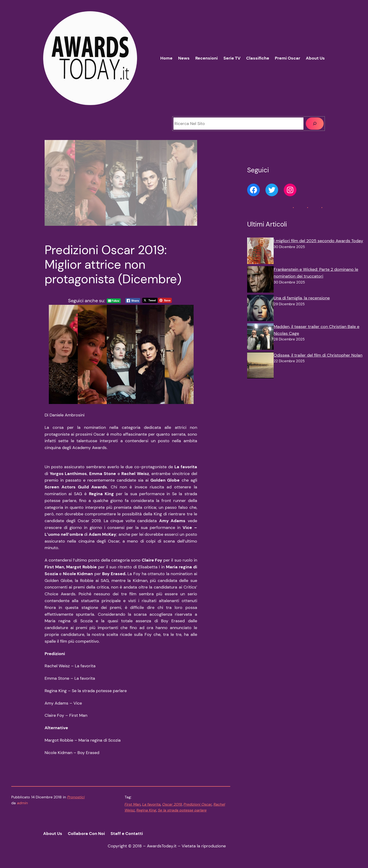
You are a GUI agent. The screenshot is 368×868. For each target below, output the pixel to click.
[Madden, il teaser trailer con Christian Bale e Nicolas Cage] (260, 338)
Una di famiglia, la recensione (302, 298)
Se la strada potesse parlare (182, 810)
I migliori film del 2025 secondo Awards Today (318, 241)
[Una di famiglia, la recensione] (260, 309)
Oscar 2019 (172, 804)
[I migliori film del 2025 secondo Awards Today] (260, 252)
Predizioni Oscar (198, 804)
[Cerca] (315, 124)
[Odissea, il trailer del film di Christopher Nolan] (260, 366)
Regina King (146, 810)
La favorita (151, 804)
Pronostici (76, 797)
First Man (133, 804)
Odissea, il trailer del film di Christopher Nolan (318, 355)
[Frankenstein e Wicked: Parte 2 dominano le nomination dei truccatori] (260, 280)
